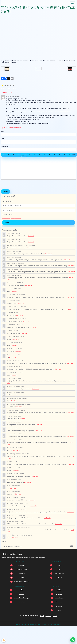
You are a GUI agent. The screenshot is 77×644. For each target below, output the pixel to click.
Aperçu (72, 155)
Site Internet (5, 146)
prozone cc (11, 269)
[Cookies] (4, 640)
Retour (38, 69)
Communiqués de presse (22, 582)
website (10, 251)
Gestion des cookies (55, 624)
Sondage (59, 577)
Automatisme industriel (15, 527)
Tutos (22, 590)
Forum (59, 565)
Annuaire (22, 594)
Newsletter (59, 606)
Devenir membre (59, 573)
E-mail (3, 139)
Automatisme (22, 565)
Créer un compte (6, 218)
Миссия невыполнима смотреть (17, 245)
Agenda (59, 590)
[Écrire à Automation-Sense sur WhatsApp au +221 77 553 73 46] (73, 640)
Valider (6, 223)
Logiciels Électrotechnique (22, 598)
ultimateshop (12, 263)
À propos (59, 594)
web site (10, 257)
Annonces (59, 602)
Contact (59, 610)
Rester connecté (9, 214)
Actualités (22, 577)
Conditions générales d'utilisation (38, 624)
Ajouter (6, 192)
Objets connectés (22, 569)
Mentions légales (21, 624)
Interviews (22, 573)
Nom (2, 131)
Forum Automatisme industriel (38, 546)
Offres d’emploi (59, 598)
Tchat (59, 569)
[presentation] (14, 184)
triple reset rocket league (16, 404)
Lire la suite (31, 236)
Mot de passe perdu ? (16, 218)
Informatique (22, 602)
